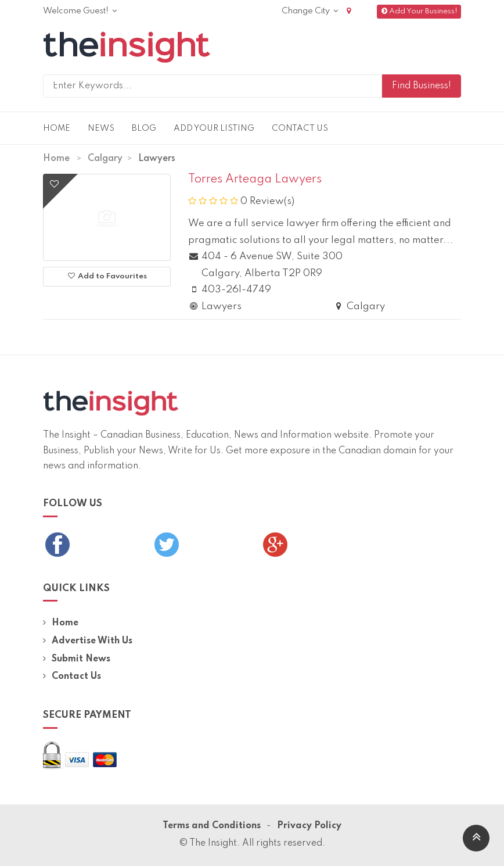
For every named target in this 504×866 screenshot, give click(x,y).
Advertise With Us (88, 641)
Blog (144, 128)
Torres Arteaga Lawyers (255, 180)
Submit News (77, 659)
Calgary (105, 159)
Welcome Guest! (80, 11)
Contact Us (300, 128)
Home (57, 128)
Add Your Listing (214, 128)
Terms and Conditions (212, 826)
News (101, 128)
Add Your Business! (419, 11)
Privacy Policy (309, 826)
